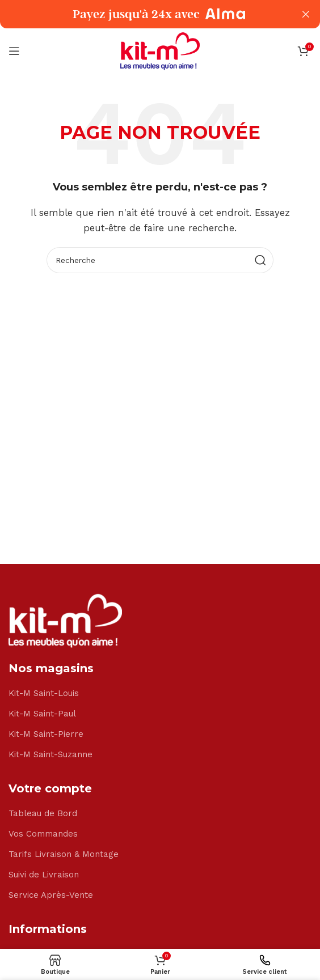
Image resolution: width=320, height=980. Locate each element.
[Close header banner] (306, 14)
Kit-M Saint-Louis (44, 693)
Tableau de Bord (43, 813)
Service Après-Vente (51, 895)
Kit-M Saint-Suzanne (50, 754)
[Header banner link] (143, 14)
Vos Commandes (43, 834)
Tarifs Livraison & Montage (64, 854)
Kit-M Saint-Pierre (46, 734)
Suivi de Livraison (44, 875)
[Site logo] (160, 50)
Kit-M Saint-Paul (42, 714)
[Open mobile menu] (14, 51)
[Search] (160, 260)
